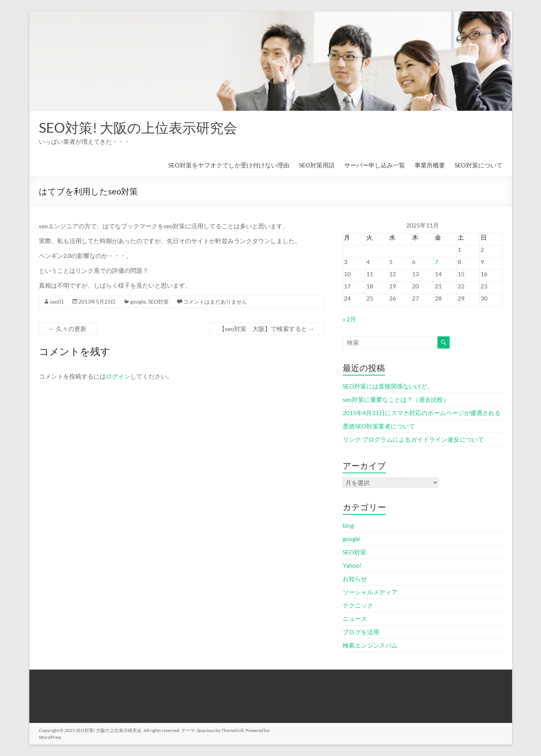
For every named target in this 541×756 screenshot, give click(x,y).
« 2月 (349, 319)
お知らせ (355, 579)
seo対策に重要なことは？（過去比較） (396, 399)
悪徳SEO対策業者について (379, 426)
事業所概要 (430, 165)
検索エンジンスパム (370, 645)
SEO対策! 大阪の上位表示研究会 (138, 127)
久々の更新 (68, 329)
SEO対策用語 (317, 165)
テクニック (358, 605)
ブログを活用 (361, 632)
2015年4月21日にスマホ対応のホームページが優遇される (422, 413)
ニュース (355, 618)
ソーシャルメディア (370, 592)
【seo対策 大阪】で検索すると (267, 329)
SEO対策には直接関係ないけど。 (388, 386)
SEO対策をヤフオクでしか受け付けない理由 (229, 165)
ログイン (118, 376)
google (138, 302)
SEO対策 (158, 302)
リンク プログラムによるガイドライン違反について (413, 439)
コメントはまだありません (215, 302)
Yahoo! (352, 565)
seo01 (57, 302)
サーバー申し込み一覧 (375, 165)
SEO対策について (479, 165)
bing (348, 525)
